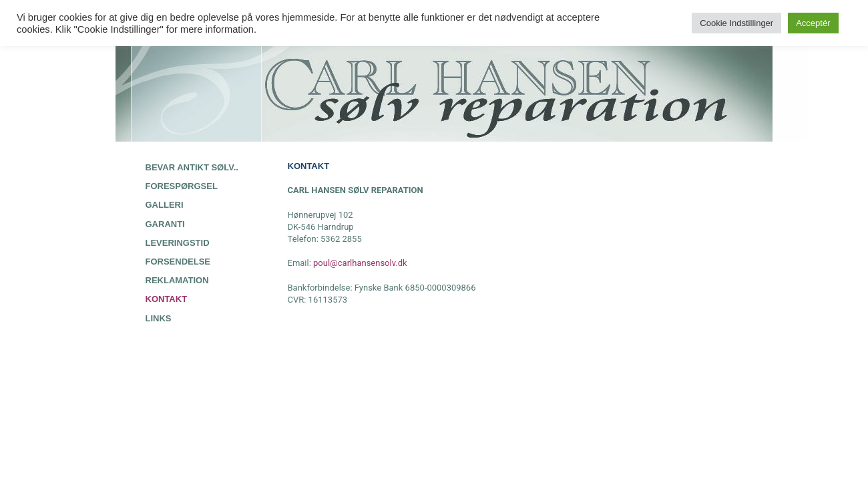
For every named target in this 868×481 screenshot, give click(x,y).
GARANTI (165, 224)
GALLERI (165, 205)
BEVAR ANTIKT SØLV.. (192, 167)
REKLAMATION (177, 280)
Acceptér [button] (813, 23)
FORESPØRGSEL (182, 186)
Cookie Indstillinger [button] (736, 23)
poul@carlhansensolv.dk (360, 263)
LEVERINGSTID (178, 243)
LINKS (159, 318)
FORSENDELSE (178, 262)
